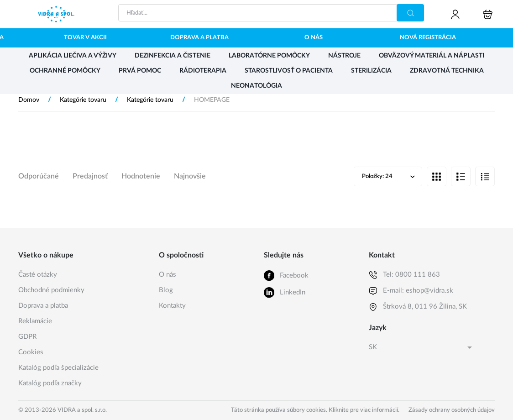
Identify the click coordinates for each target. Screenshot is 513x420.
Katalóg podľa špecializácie (58, 368)
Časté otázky (38, 275)
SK (373, 347)
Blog (166, 290)
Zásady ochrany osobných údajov (452, 410)
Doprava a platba (199, 38)
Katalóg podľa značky (50, 383)
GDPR (27, 337)
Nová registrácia (428, 38)
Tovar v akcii (85, 38)
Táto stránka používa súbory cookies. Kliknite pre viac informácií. (315, 410)
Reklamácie (35, 321)
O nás (314, 38)
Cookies (31, 352)
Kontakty (172, 306)
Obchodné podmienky (51, 290)
